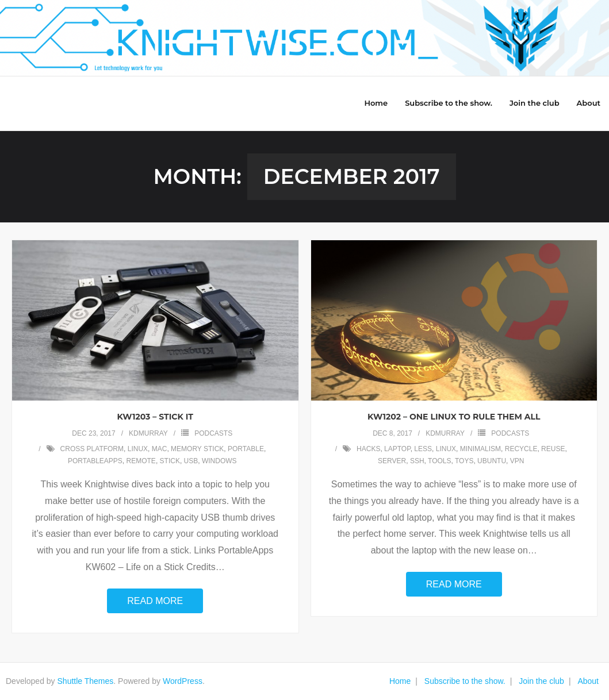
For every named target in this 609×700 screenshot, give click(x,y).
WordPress (183, 681)
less (423, 449)
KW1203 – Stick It (155, 417)
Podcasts (213, 433)
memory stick (197, 449)
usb (191, 461)
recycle (521, 449)
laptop (397, 449)
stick (170, 461)
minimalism (480, 449)
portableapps (95, 461)
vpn (517, 461)
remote (141, 461)
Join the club (541, 681)
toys (464, 461)
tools (439, 461)
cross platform (92, 449)
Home (400, 681)
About (588, 681)
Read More (155, 601)
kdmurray (148, 433)
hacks (368, 449)
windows (219, 461)
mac (160, 449)
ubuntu (492, 461)
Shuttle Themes (86, 681)
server (392, 461)
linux (138, 449)
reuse (553, 449)
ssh (417, 461)
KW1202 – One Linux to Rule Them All (454, 417)
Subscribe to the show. (465, 681)
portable (246, 449)
